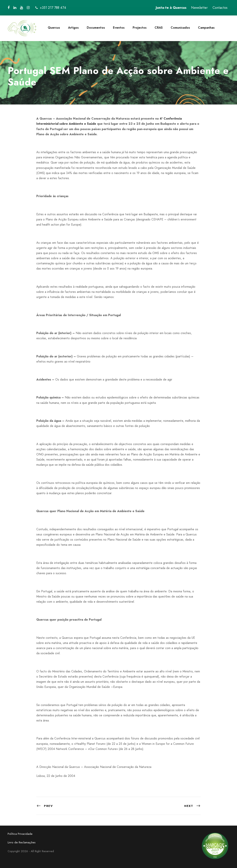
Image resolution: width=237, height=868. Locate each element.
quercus (13, 62)
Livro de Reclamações (22, 842)
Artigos (73, 28)
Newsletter (199, 8)
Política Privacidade (20, 834)
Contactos (220, 8)
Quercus (54, 28)
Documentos (96, 28)
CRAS (159, 28)
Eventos (119, 28)
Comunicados (180, 28)
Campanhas (206, 28)
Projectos (140, 28)
